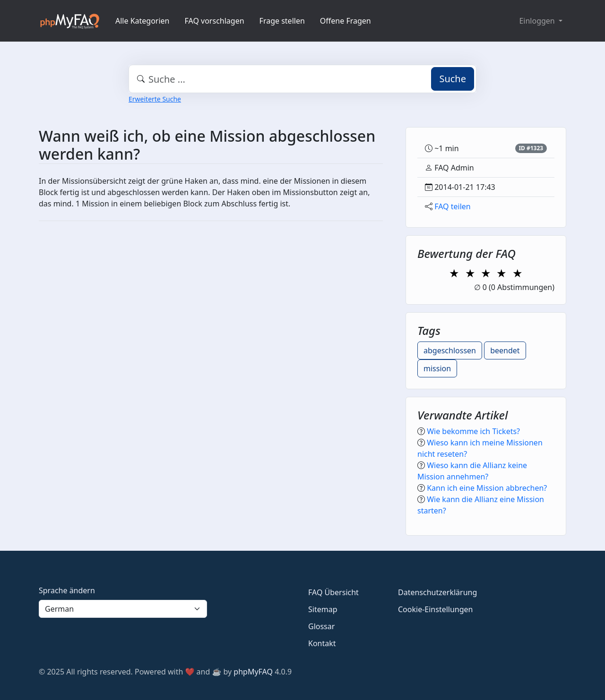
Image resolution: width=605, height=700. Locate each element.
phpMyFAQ (253, 672)
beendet (505, 350)
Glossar (321, 626)
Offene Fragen (346, 21)
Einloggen (538, 21)
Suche (453, 79)
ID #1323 (531, 148)
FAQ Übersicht (333, 592)
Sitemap (323, 609)
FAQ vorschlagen (215, 21)
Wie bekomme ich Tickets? (473, 431)
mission (437, 368)
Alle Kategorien (143, 21)
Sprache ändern (67, 590)
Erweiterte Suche (155, 99)
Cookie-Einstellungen (435, 609)
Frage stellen (282, 21)
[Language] (123, 609)
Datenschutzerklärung (437, 592)
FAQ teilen (453, 206)
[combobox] (302, 79)
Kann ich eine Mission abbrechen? (487, 488)
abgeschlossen (450, 350)
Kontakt (322, 643)
